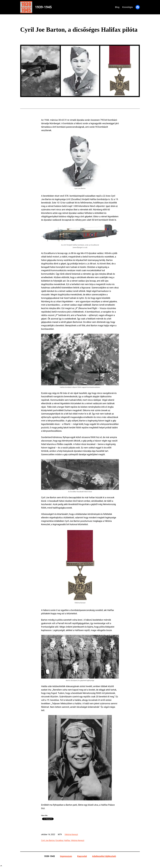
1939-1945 (43, 7)
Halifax (67, 840)
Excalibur (59, 840)
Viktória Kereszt (71, 834)
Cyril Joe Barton (48, 840)
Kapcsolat (82, 856)
